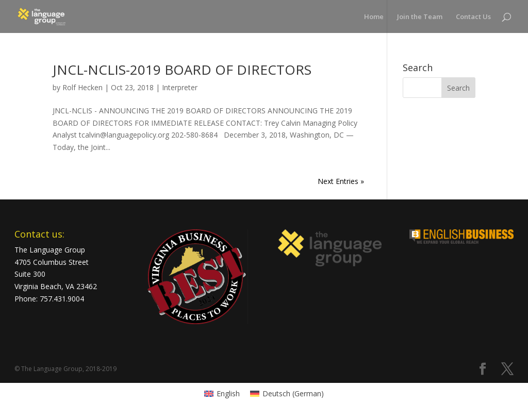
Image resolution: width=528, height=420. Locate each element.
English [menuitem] (228, 393)
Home (374, 17)
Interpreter (180, 87)
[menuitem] (222, 394)
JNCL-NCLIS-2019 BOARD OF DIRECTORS (182, 70)
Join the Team (420, 17)
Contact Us (473, 17)
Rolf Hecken (82, 87)
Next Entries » (341, 181)
